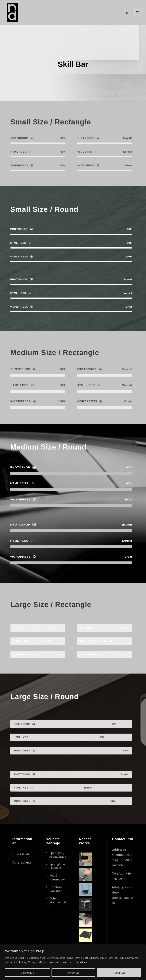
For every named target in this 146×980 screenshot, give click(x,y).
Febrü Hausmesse (57, 885)
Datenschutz (22, 870)
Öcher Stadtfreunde (58, 910)
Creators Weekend (56, 897)
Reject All (73, 973)
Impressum (21, 861)
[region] (73, 963)
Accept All (119, 973)
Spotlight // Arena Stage (58, 863)
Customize (27, 973)
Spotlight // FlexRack (57, 874)
